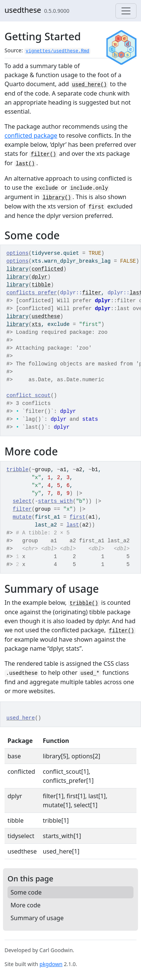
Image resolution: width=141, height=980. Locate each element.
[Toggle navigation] (126, 11)
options (17, 253)
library (17, 269)
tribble (17, 470)
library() (57, 198)
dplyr (39, 277)
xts (36, 324)
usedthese (23, 10)
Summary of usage (37, 918)
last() (25, 164)
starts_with (55, 501)
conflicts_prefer (32, 293)
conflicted (47, 269)
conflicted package (31, 135)
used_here (21, 718)
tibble (41, 285)
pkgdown (51, 964)
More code (26, 905)
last (73, 525)
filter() (43, 154)
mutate (22, 517)
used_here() (89, 85)
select (22, 501)
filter (92, 293)
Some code (26, 892)
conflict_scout (29, 396)
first (77, 517)
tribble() (84, 603)
